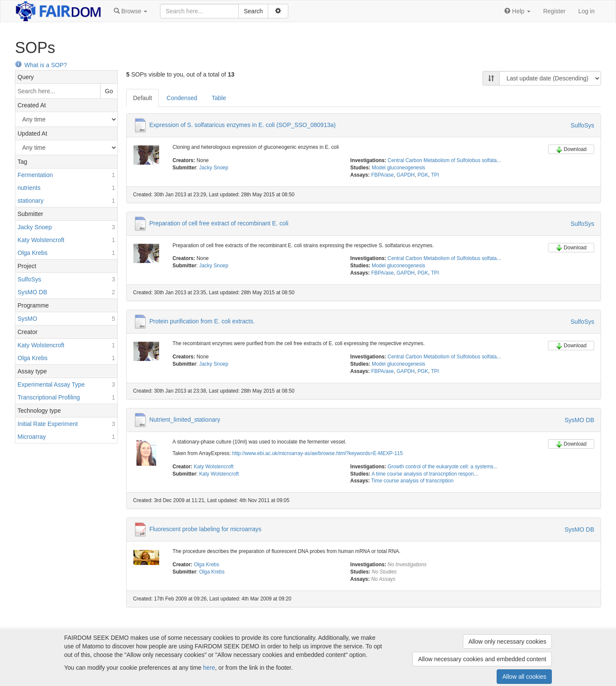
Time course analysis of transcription (413, 481)
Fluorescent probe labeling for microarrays (205, 529)
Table (219, 98)
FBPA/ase (383, 175)
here (209, 668)
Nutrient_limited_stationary (185, 419)
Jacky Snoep (213, 168)
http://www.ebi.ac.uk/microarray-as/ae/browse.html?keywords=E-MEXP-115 (318, 453)
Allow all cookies (524, 677)
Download (571, 150)
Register (554, 11)
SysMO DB (579, 420)
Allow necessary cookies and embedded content (482, 659)
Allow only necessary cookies (507, 642)
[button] (130, 11)
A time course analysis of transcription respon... (425, 474)
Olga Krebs (206, 565)
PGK (423, 175)
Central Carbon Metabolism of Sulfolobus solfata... (444, 160)
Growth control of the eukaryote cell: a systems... (443, 467)
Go (109, 91)
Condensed (182, 98)
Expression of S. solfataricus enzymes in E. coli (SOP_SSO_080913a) (243, 125)
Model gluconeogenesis (398, 168)
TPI (435, 175)
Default (142, 98)
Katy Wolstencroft (214, 467)
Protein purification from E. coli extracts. (202, 321)
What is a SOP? (41, 65)
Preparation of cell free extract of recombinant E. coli (219, 223)
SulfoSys (582, 125)
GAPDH (406, 175)
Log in (586, 11)
